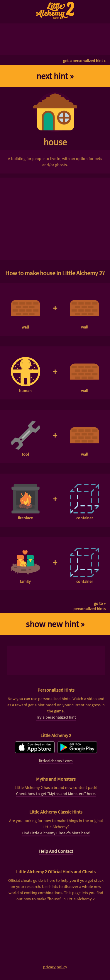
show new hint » (55, 624)
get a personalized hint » (84, 61)
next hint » (55, 76)
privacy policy (55, 967)
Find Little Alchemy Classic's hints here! (56, 833)
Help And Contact (56, 851)
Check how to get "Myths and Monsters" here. (56, 794)
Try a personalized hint (56, 717)
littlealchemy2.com (56, 761)
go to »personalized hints (89, 606)
